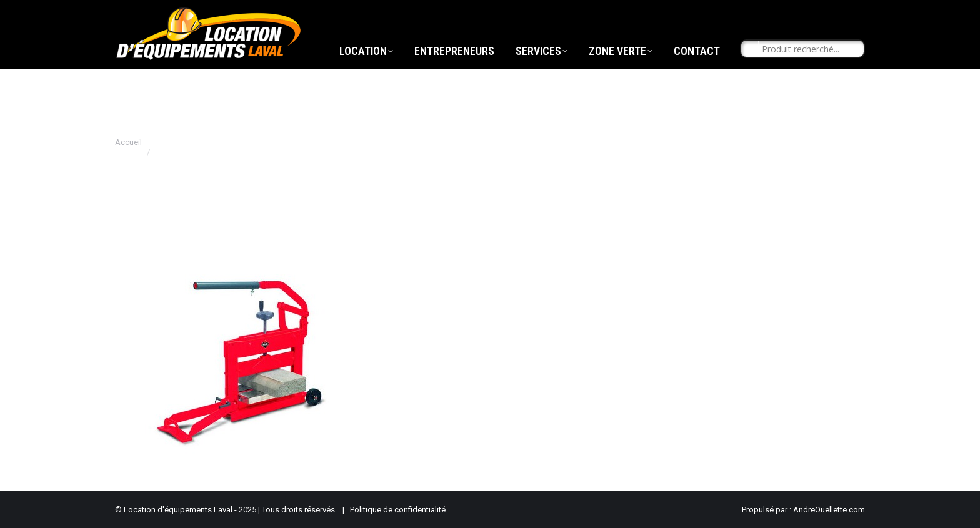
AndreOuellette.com (829, 510)
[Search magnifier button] (750, 72)
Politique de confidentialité (398, 510)
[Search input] (808, 72)
